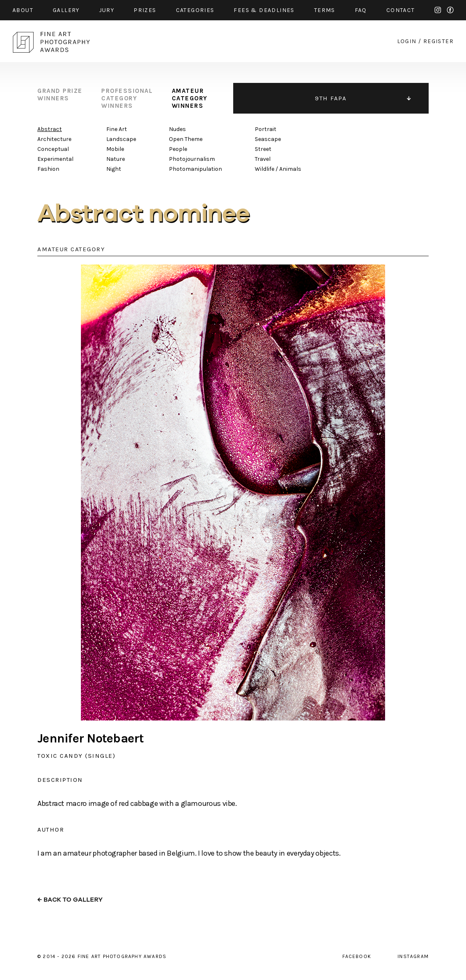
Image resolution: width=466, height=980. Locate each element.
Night (114, 169)
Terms (325, 10)
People (178, 149)
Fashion (48, 169)
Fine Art (117, 129)
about (23, 10)
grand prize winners (60, 95)
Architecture (54, 139)
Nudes (177, 129)
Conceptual (53, 149)
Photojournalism (192, 159)
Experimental (55, 159)
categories (195, 10)
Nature (116, 159)
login (407, 41)
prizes (145, 10)
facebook (450, 10)
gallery (66, 10)
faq (361, 10)
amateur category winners (190, 98)
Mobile (115, 149)
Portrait (266, 129)
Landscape (121, 139)
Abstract (50, 129)
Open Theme (186, 139)
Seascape (268, 139)
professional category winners (127, 98)
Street (263, 149)
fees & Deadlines (264, 10)
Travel (263, 159)
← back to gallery (70, 900)
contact (401, 10)
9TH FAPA (331, 98)
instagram (438, 10)
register (438, 41)
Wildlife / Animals (278, 169)
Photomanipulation (195, 169)
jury (107, 10)
